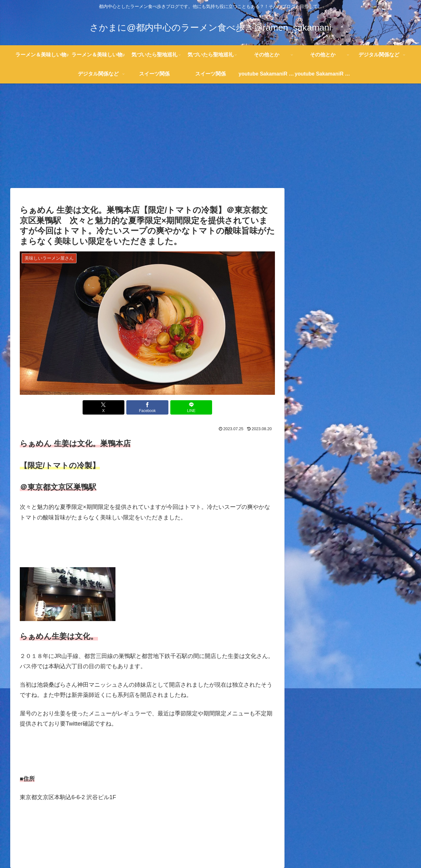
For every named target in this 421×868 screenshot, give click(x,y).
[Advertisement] (211, 136)
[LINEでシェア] (190, 407)
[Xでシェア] (105, 407)
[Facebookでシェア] (147, 407)
